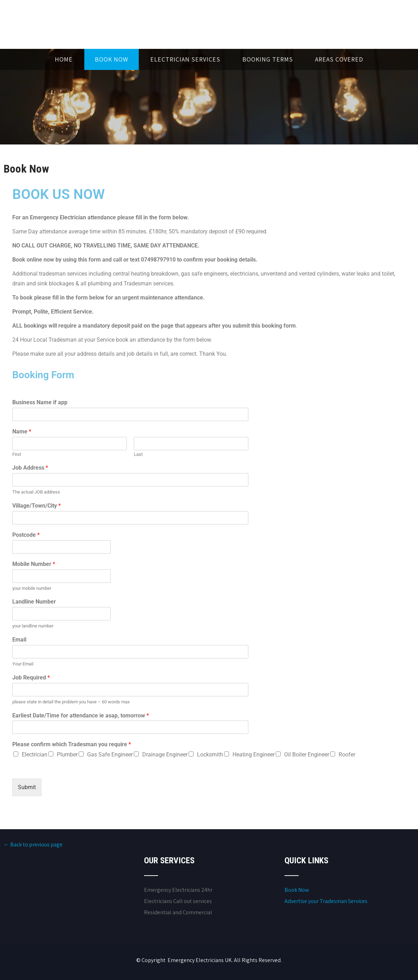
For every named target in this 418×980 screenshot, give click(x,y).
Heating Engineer (254, 755)
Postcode (26, 535)
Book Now (112, 59)
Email (19, 640)
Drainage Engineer (165, 755)
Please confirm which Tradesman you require (72, 744)
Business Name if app (40, 402)
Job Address (30, 468)
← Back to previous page (33, 844)
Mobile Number (34, 564)
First (17, 454)
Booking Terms (268, 59)
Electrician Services (185, 59)
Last (138, 454)
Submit (27, 787)
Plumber (67, 755)
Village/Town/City (37, 506)
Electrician (35, 755)
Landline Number (34, 602)
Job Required (31, 678)
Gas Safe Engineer (110, 755)
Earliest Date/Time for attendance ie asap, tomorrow (81, 715)
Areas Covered (339, 59)
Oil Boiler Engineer (307, 755)
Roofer (347, 755)
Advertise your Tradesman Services (326, 901)
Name (22, 431)
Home (64, 59)
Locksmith (210, 755)
